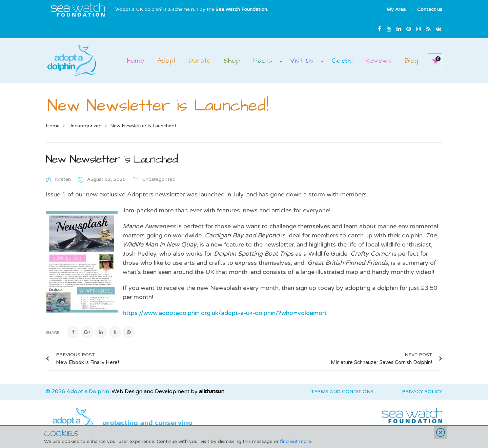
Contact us (430, 9)
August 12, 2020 (107, 179)
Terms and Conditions (342, 392)
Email (438, 29)
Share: (53, 333)
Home (53, 126)
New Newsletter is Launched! (112, 159)
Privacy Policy (422, 392)
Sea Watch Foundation (241, 9)
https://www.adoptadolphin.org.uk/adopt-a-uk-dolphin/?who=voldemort (225, 313)
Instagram (419, 29)
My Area (396, 9)
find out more (296, 441)
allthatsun (212, 391)
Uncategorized (85, 126)
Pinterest (409, 29)
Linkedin (399, 29)
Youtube (389, 29)
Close (441, 432)
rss (428, 29)
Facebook (379, 29)
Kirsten (63, 179)
